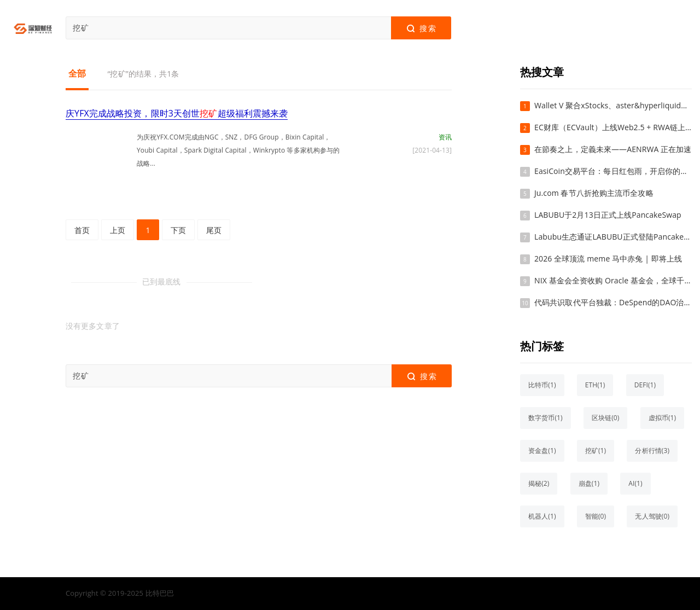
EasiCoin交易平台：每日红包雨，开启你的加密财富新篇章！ (613, 171)
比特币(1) (542, 385)
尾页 (214, 230)
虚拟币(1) (663, 418)
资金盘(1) (542, 451)
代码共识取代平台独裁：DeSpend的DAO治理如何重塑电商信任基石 (613, 302)
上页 (118, 230)
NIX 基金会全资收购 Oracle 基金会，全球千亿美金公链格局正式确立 (613, 280)
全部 (77, 73)
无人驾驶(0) (652, 516)
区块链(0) (606, 418)
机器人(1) (542, 516)
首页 (82, 230)
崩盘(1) (589, 483)
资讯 (445, 137)
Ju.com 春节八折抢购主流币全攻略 (594, 193)
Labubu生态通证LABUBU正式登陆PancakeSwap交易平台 (613, 237)
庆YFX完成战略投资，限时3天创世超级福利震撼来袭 (177, 113)
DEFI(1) (645, 385)
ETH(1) (595, 385)
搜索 (421, 28)
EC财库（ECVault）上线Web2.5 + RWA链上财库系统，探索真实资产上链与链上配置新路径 (613, 127)
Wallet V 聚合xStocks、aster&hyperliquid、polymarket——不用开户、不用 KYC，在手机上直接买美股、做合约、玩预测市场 (613, 105)
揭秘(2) (539, 483)
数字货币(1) (546, 418)
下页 (178, 230)
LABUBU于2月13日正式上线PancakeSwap (608, 215)
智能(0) (596, 516)
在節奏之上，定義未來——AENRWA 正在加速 (613, 149)
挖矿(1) (596, 451)
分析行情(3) (652, 451)
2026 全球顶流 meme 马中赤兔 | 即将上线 (608, 258)
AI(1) (635, 483)
